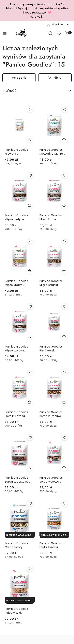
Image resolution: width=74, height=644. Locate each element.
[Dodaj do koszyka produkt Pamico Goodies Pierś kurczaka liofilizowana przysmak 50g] (30, 402)
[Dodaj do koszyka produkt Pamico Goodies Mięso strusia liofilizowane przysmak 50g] (64, 271)
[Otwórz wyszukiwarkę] (51, 33)
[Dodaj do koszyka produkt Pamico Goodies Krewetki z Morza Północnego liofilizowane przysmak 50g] (64, 140)
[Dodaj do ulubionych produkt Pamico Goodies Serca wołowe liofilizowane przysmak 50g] (65, 438)
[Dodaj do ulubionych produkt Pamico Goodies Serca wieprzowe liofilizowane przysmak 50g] (30, 438)
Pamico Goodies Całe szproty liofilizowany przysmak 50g (16, 545)
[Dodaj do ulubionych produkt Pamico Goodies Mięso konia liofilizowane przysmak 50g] (65, 175)
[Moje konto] (58, 24)
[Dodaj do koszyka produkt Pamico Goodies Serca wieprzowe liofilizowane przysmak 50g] (30, 467)
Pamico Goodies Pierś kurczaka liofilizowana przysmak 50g (16, 414)
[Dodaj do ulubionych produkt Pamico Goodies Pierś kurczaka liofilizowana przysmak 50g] (30, 372)
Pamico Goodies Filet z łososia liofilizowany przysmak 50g (51, 545)
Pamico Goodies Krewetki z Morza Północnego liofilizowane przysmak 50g (51, 152)
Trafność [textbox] (9, 91)
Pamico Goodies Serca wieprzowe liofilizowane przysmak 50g (17, 480)
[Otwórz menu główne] (5, 33)
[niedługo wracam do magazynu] (20, 535)
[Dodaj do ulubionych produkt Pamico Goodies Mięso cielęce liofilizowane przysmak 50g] (30, 175)
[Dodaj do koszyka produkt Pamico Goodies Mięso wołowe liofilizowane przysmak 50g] (30, 336)
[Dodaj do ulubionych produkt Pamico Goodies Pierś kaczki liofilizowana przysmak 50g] (65, 306)
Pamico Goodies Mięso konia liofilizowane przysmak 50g (51, 217)
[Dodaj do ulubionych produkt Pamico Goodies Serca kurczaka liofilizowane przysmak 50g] (65, 372)
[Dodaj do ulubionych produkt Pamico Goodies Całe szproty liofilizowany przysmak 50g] (30, 503)
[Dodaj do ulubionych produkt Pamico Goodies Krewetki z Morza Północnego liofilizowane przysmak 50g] (65, 110)
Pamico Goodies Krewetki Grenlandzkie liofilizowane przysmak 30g (16, 152)
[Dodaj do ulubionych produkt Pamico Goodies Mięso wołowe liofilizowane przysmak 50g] (30, 306)
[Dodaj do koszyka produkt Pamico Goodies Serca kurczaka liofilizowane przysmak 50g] (64, 402)
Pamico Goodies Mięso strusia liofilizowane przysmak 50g (51, 283)
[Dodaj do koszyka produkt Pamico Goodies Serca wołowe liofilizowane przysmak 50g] (64, 467)
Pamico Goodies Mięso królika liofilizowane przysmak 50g (16, 283)
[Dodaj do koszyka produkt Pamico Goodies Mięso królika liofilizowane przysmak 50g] (30, 271)
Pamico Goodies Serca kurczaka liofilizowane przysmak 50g (51, 414)
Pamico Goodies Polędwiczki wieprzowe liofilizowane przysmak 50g (16, 611)
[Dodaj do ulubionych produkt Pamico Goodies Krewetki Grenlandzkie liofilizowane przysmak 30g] (30, 110)
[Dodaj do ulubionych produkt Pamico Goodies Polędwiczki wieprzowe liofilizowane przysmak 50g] (30, 569)
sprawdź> (37, 17)
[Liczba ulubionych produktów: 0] (59, 33)
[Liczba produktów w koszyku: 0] (67, 33)
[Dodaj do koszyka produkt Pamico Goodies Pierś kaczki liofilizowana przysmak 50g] (64, 336)
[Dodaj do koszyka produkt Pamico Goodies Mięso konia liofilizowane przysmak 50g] (64, 205)
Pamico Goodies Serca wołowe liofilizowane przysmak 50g (51, 480)
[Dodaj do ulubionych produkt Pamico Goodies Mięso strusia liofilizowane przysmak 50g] (65, 241)
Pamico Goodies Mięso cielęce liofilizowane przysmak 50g (16, 217)
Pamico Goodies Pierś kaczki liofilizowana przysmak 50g (51, 349)
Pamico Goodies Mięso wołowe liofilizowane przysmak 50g (16, 349)
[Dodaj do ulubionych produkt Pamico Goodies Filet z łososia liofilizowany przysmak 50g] (65, 503)
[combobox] (37, 91)
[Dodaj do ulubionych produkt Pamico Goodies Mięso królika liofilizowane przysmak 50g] (30, 241)
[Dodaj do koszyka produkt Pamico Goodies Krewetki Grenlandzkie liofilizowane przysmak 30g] (30, 140)
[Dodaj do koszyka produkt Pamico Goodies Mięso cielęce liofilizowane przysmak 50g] (30, 205)
